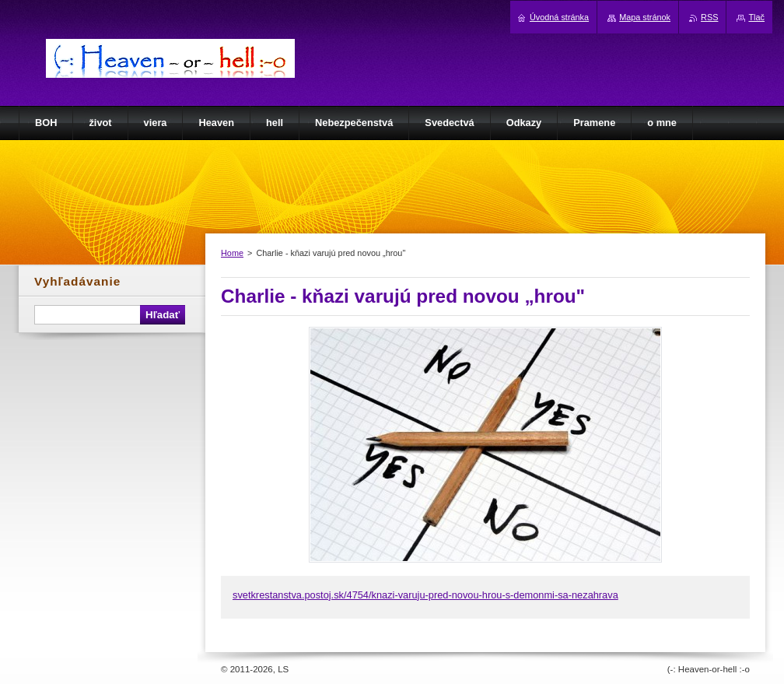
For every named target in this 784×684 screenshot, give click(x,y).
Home (232, 253)
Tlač (756, 17)
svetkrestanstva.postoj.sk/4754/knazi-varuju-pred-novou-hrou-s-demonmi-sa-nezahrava (425, 595)
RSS (709, 17)
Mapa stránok (645, 17)
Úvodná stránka (559, 17)
